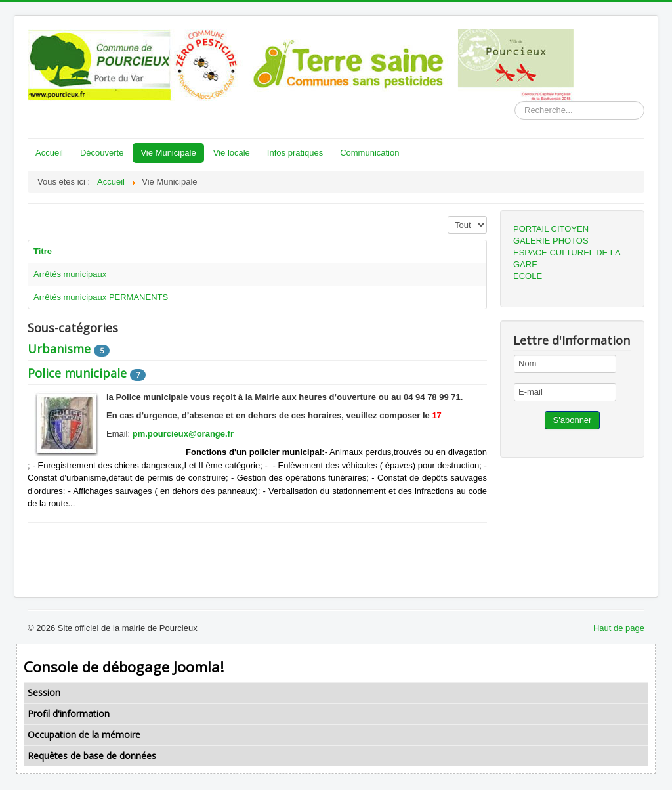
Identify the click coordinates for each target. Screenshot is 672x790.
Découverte (102, 153)
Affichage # (448, 216)
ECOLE (528, 276)
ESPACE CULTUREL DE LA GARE (567, 258)
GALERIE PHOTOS (551, 241)
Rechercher (515, 101)
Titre (43, 251)
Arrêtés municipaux (70, 274)
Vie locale (232, 153)
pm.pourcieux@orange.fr (183, 434)
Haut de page (619, 628)
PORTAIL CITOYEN (551, 229)
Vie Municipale (168, 153)
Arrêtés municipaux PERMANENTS (101, 297)
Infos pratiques (295, 153)
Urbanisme (59, 349)
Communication (369, 153)
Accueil (49, 153)
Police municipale (77, 373)
